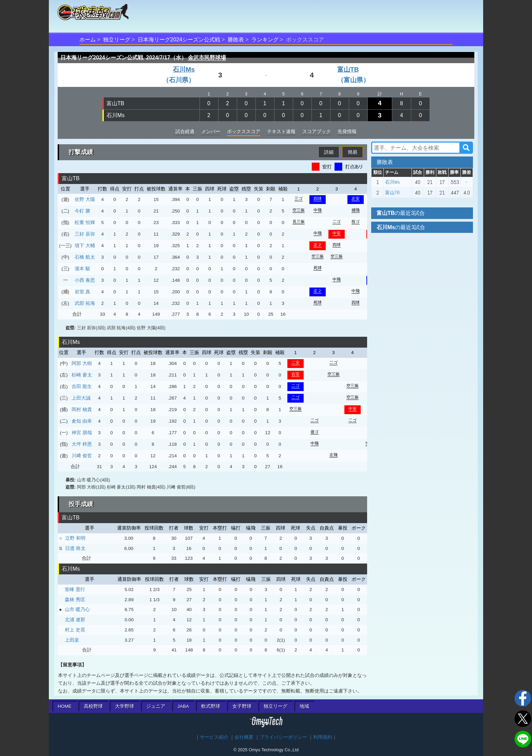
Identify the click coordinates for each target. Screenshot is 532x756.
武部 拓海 (85, 303)
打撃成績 (81, 152)
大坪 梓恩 (82, 444)
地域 (304, 706)
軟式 (211, 706)
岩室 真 (82, 292)
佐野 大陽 (85, 199)
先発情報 (347, 131)
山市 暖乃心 (77, 609)
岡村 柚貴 (82, 409)
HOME (65, 706)
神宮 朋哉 (82, 432)
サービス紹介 (214, 737)
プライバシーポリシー (283, 737)
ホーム (88, 40)
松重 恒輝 (85, 222)
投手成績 (81, 504)
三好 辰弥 (85, 234)
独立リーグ (117, 40)
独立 (275, 706)
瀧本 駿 (82, 269)
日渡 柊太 (75, 548)
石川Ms (116, 115)
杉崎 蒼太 (82, 375)
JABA (183, 706)
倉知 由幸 (82, 421)
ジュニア (156, 706)
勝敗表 (236, 40)
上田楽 (72, 640)
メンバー (211, 131)
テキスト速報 (281, 131)
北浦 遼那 (75, 620)
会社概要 (244, 737)
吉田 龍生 (82, 386)
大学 (125, 706)
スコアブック (317, 131)
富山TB (115, 103)
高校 (93, 706)
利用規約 (323, 737)
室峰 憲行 (75, 589)
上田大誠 (81, 398)
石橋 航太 (85, 257)
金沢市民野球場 (207, 58)
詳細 (329, 152)
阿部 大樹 (82, 363)
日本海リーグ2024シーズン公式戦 (179, 40)
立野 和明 (75, 538)
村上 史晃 (75, 630)
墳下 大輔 (85, 245)
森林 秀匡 (75, 600)
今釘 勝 (82, 211)
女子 (242, 706)
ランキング (265, 40)
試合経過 (185, 131)
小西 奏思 (85, 280)
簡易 (353, 152)
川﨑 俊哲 (82, 456)
